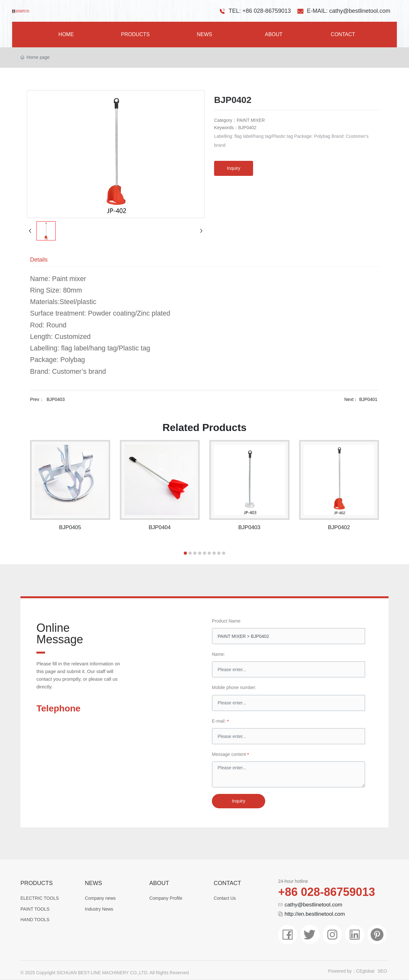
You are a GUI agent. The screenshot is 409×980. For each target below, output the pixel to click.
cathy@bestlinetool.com (313, 905)
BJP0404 (160, 527)
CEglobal (365, 971)
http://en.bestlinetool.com (315, 914)
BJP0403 (56, 399)
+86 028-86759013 (326, 892)
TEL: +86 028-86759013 (260, 11)
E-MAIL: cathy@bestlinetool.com (348, 11)
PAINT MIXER (251, 120)
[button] (185, 553)
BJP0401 (368, 399)
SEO (382, 971)
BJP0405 (70, 527)
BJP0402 (339, 527)
